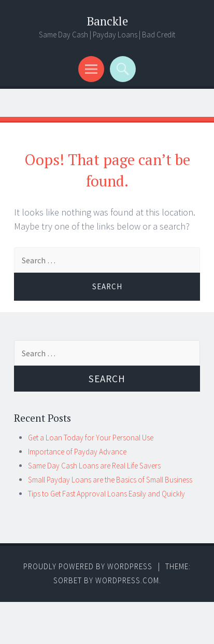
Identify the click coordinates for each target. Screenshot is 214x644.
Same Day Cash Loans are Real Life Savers (94, 466)
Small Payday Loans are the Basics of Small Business (110, 480)
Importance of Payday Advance (77, 452)
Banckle (107, 21)
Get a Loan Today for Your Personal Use (91, 438)
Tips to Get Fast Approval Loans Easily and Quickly (106, 494)
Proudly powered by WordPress (88, 566)
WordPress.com (127, 580)
